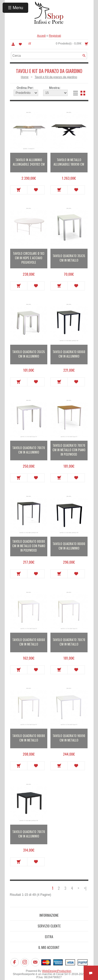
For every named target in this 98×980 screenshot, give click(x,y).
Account (13, 44)
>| (85, 884)
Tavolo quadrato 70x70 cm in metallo (69, 640)
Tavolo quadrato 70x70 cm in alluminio (29, 449)
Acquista (19, 190)
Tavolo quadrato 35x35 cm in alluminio (29, 354)
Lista (76, 93)
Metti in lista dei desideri (36, 190)
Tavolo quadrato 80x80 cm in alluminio (69, 545)
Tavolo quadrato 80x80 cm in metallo (29, 735)
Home (25, 77)
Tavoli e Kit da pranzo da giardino (56, 77)
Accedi (41, 36)
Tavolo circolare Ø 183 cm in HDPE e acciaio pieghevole (29, 258)
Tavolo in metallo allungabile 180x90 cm (69, 163)
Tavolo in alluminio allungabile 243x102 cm (29, 163)
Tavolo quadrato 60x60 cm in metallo (29, 640)
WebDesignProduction (57, 967)
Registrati (55, 36)
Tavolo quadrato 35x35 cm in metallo (69, 258)
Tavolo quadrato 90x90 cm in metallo (69, 735)
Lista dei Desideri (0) (20, 44)
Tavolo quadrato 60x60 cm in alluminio (69, 354)
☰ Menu (15, 8)
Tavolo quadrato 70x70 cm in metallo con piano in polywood (69, 449)
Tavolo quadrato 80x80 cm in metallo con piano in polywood (29, 545)
